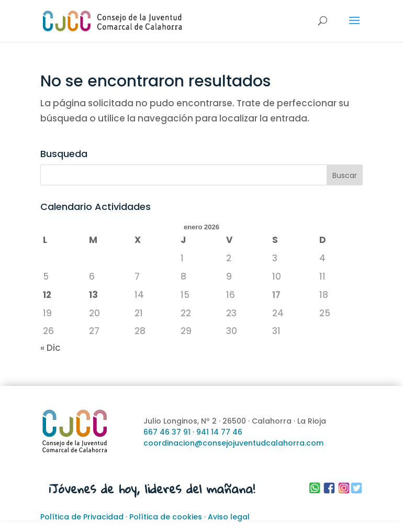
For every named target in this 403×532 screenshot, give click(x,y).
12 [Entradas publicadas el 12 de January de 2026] (47, 295)
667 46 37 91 (167, 432)
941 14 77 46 (219, 432)
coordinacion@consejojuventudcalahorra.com (233, 443)
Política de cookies (166, 517)
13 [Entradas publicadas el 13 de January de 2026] (93, 295)
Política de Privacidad (82, 517)
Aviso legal (229, 517)
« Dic (51, 348)
